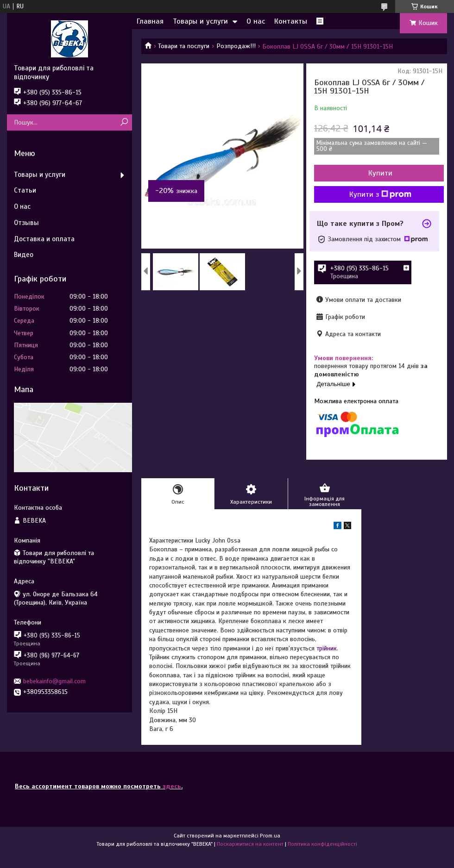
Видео (24, 255)
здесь (172, 786)
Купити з (380, 194)
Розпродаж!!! (236, 46)
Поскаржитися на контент (250, 844)
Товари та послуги (184, 46)
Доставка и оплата (44, 239)
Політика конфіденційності (322, 844)
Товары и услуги (200, 21)
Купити (380, 173)
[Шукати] (124, 122)
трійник (327, 648)
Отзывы (26, 223)
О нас (256, 21)
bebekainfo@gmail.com (54, 681)
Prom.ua (270, 836)
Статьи (25, 190)
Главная (150, 21)
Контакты (291, 21)
